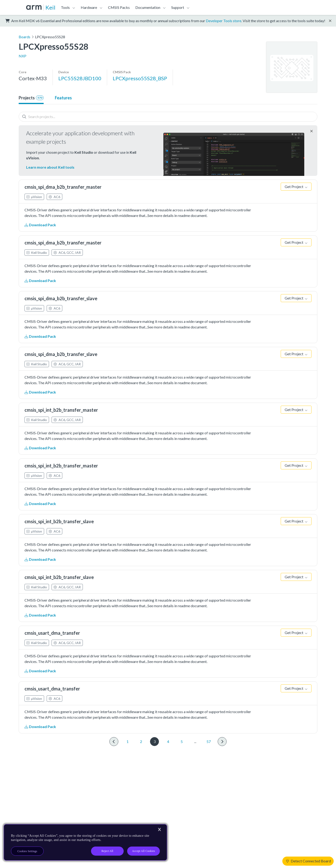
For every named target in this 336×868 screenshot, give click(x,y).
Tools (65, 7)
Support (178, 7)
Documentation (148, 7)
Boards (24, 37)
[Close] (159, 830)
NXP (23, 56)
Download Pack (40, 225)
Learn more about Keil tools (50, 167)
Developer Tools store (224, 21)
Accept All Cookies (143, 851)
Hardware (89, 7)
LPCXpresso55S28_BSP (140, 78)
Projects (31, 98)
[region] (85, 842)
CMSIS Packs (119, 7)
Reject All (107, 851)
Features (63, 98)
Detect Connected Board (308, 861)
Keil (50, 7)
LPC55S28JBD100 (80, 78)
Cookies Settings (27, 851)
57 (209, 741)
